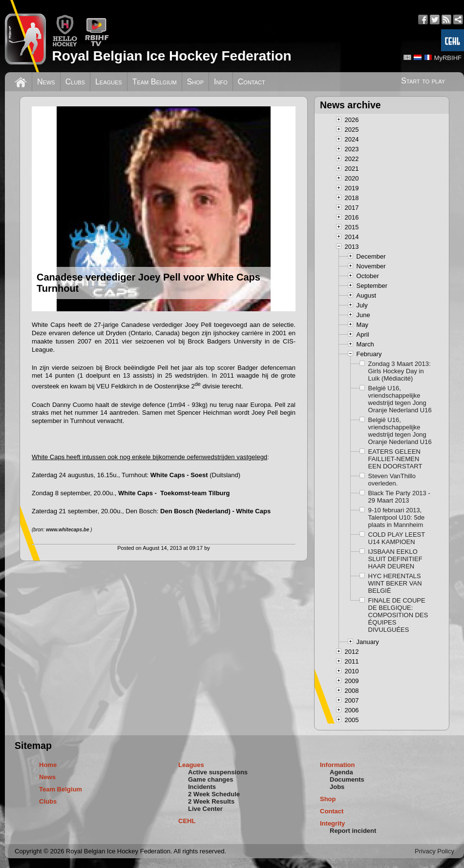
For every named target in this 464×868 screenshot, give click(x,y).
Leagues (109, 82)
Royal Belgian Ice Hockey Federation (171, 56)
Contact (252, 82)
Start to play (423, 81)
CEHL (187, 821)
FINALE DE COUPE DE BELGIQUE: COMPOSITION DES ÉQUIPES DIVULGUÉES (398, 615)
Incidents (202, 787)
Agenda (341, 772)
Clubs (75, 82)
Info (221, 82)
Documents (347, 779)
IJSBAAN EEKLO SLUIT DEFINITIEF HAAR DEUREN (395, 559)
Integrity (332, 823)
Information (337, 765)
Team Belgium (155, 82)
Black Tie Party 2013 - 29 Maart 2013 (399, 497)
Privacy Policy (434, 851)
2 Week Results (211, 801)
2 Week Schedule (214, 794)
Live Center (205, 809)
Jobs (337, 787)
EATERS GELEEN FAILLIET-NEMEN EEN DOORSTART (395, 459)
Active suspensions (218, 772)
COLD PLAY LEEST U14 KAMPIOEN (397, 538)
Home (48, 765)
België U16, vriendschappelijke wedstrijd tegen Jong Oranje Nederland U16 (400, 399)
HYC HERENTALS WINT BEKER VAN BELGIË (395, 583)
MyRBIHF (448, 58)
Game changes (211, 779)
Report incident (353, 831)
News (46, 82)
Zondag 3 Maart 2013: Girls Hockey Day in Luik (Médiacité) (400, 371)
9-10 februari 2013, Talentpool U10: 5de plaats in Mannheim (397, 517)
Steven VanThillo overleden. (392, 480)
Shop (196, 82)
